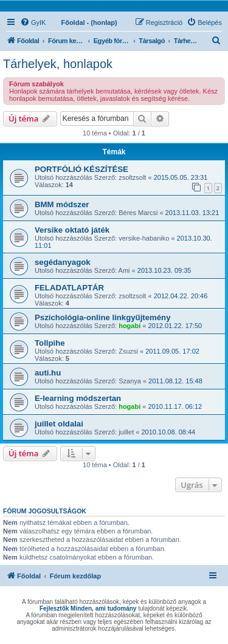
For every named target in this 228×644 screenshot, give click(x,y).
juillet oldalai (59, 424)
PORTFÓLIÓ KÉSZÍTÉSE (81, 169)
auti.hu (48, 373)
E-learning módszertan (78, 398)
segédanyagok (63, 262)
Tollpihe (50, 343)
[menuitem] (33, 22)
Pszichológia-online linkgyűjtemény (103, 317)
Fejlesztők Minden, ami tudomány (88, 608)
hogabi (130, 326)
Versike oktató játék (72, 230)
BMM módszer (62, 204)
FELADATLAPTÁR (69, 288)
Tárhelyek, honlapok (58, 64)
